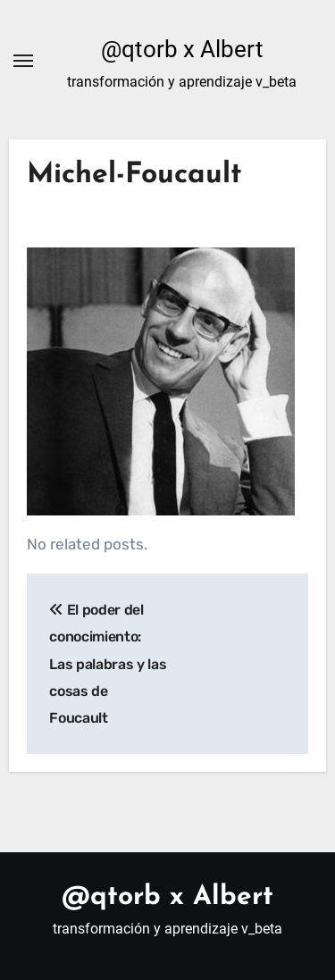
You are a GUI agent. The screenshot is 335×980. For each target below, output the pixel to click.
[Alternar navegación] (23, 61)
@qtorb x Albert (182, 49)
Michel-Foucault (134, 175)
